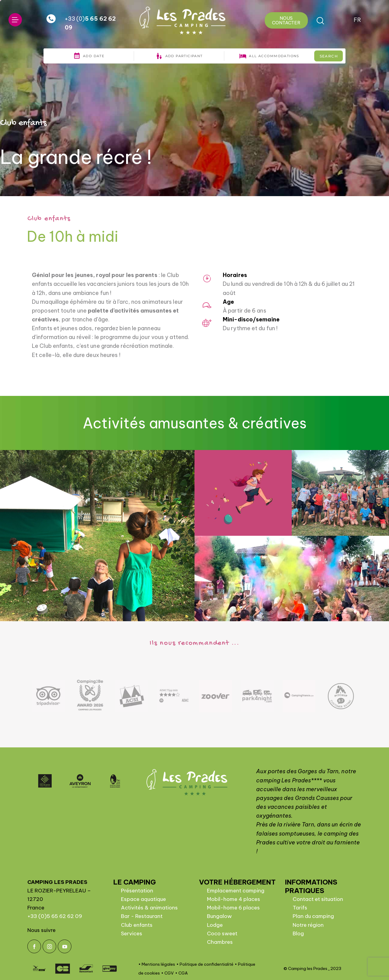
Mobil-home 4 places (234, 899)
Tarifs (300, 908)
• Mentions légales (157, 964)
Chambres (220, 942)
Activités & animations (149, 908)
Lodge (215, 925)
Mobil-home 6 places (233, 908)
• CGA (181, 973)
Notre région (308, 925)
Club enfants (137, 925)
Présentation (137, 891)
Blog (298, 933)
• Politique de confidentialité (205, 964)
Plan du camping (313, 916)
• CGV (167, 973)
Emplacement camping (236, 891)
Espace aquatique (143, 899)
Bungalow (219, 916)
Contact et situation (318, 899)
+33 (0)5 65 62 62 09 (55, 916)
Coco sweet (222, 933)
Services (132, 933)
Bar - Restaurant (142, 916)
